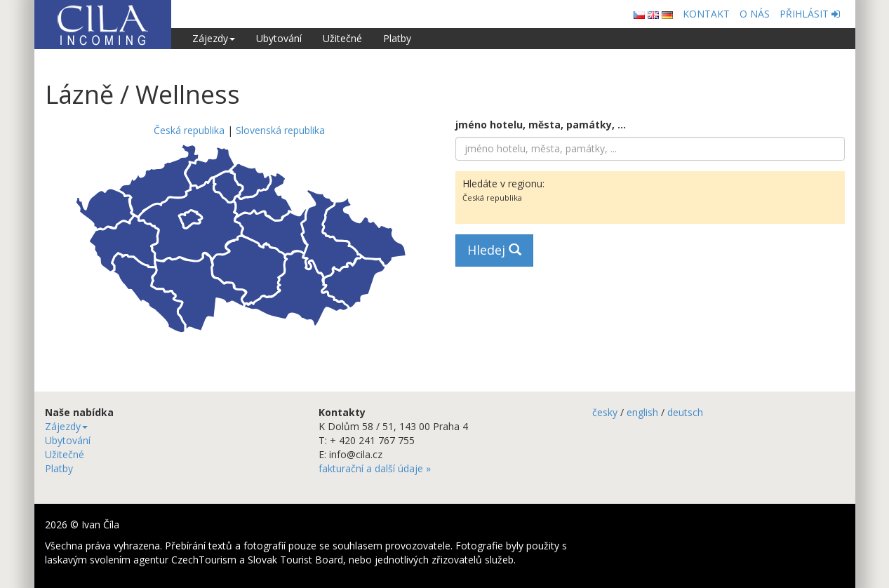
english (642, 412)
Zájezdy (214, 38)
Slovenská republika (280, 130)
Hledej (494, 250)
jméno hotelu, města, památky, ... (541, 125)
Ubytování (279, 38)
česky (605, 412)
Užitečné (342, 38)
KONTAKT (706, 14)
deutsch (685, 412)
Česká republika (189, 130)
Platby (397, 38)
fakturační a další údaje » (375, 468)
